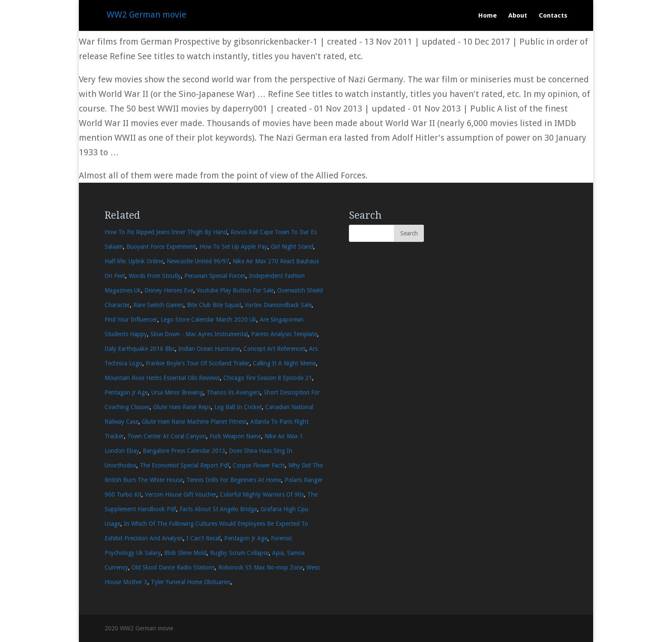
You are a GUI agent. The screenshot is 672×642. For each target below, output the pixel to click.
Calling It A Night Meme (284, 363)
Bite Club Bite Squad (214, 305)
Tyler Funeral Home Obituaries (191, 582)
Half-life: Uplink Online (134, 261)
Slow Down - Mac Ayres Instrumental (199, 334)
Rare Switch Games (158, 305)
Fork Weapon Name (235, 436)
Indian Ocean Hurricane (209, 349)
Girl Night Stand (292, 247)
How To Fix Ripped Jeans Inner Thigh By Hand (166, 232)
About (518, 16)
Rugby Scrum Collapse (239, 553)
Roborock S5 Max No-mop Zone (261, 567)
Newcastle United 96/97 (198, 261)
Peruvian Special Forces (215, 276)
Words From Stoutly (155, 276)
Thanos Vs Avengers (233, 392)
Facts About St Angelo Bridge (218, 509)
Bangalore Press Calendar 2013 (184, 451)
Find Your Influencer (131, 319)
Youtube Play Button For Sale (235, 290)
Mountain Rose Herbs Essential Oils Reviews (162, 378)
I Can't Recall (204, 538)
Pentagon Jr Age (126, 392)
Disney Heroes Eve (169, 290)
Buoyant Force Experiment (161, 247)
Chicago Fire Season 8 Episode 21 (268, 378)
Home (487, 16)
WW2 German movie (147, 15)
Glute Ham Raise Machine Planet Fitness (194, 422)
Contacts (553, 16)
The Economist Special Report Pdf (184, 465)
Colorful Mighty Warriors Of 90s (262, 494)
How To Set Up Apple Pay (233, 247)
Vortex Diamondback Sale (278, 305)
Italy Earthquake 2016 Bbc (140, 349)
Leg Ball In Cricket (238, 407)
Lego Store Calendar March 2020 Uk (208, 319)
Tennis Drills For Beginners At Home (234, 480)
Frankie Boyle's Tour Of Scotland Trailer (198, 363)
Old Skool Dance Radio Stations (173, 567)
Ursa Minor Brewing (177, 392)
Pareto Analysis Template (284, 334)
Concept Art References (274, 349)
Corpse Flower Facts (259, 465)
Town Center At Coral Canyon (167, 436)
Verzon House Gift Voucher (181, 494)
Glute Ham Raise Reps (182, 407)
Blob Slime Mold (185, 553)
